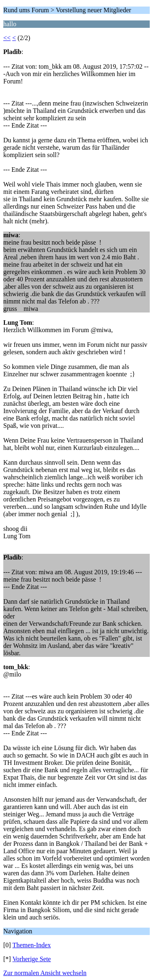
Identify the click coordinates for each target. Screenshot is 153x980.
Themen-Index (31, 945)
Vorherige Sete (31, 959)
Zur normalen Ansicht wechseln (45, 973)
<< (7, 38)
